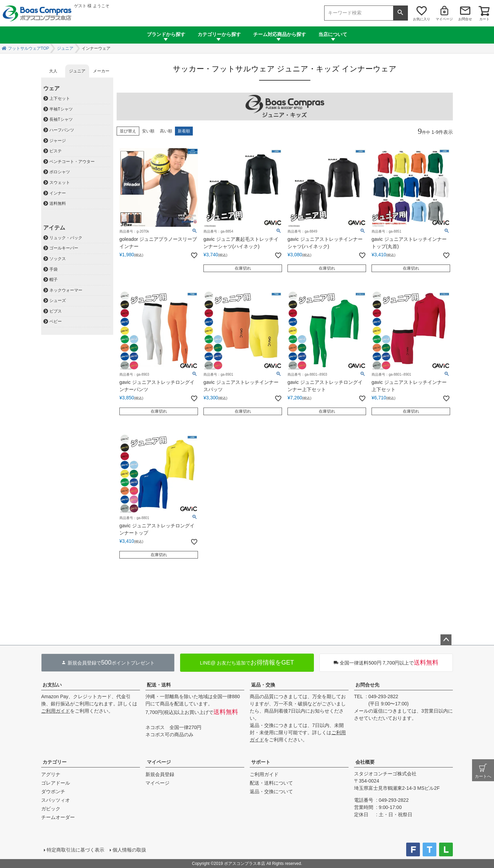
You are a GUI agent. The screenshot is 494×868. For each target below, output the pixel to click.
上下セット (60, 98)
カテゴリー (55, 762)
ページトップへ (446, 640)
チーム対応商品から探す (280, 34)
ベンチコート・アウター (72, 162)
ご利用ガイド (56, 711)
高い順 (166, 131)
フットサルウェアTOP (28, 48)
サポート (261, 762)
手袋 (54, 269)
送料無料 (58, 203)
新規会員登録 (160, 774)
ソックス (58, 259)
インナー (58, 193)
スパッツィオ (56, 800)
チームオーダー (58, 817)
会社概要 (365, 762)
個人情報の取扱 (129, 850)
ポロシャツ (60, 172)
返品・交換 (263, 685)
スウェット (60, 183)
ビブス (56, 311)
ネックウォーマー (66, 290)
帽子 (54, 280)
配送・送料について (271, 783)
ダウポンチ (53, 791)
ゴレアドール (56, 783)
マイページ (444, 19)
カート (484, 19)
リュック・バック (66, 238)
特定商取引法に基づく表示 (75, 850)
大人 (53, 71)
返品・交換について (271, 791)
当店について (333, 34)
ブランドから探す (166, 34)
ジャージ (58, 141)
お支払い (52, 685)
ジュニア (65, 48)
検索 (400, 13)
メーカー (101, 71)
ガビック (51, 809)
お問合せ (465, 19)
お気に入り (422, 19)
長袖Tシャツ (61, 119)
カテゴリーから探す (219, 34)
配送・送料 (159, 685)
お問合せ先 (367, 685)
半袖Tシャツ (61, 109)
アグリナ (51, 774)
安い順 (148, 131)
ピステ (56, 151)
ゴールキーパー (64, 248)
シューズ (58, 301)
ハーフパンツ (62, 130)
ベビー (56, 321)
